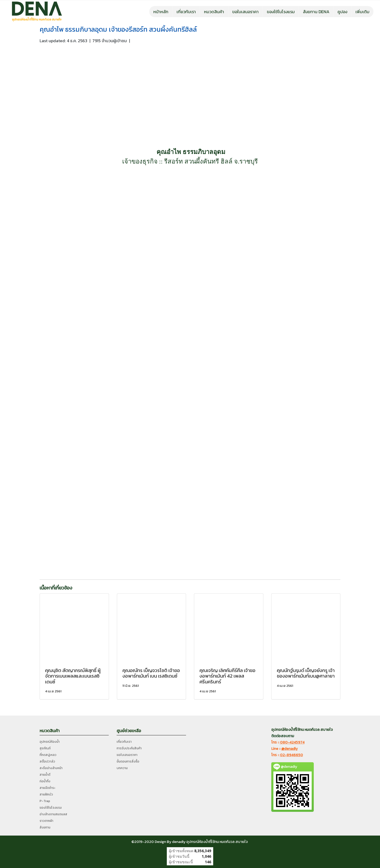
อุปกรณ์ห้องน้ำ (50, 742)
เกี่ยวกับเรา (186, 12)
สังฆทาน (45, 827)
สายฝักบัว (46, 794)
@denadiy (289, 749)
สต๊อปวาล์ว (47, 761)
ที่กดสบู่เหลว (48, 755)
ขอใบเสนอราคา (245, 12)
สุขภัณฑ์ (45, 748)
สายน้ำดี (45, 775)
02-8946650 (291, 755)
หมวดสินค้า (214, 12)
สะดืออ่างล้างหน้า (51, 768)
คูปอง (342, 12)
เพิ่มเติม (362, 12)
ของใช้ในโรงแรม (281, 12)
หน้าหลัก (161, 12)
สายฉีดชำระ (47, 788)
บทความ (122, 768)
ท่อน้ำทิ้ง (45, 781)
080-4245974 (292, 742)
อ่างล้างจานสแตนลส (53, 814)
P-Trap (45, 801)
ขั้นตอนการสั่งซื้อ (128, 761)
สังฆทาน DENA (316, 12)
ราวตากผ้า (46, 821)
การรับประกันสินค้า (129, 748)
